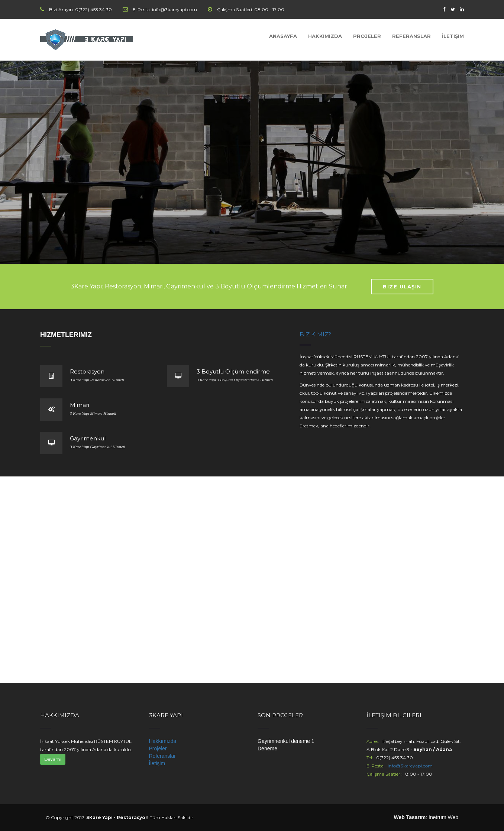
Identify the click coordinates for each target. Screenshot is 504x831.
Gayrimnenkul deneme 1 (286, 741)
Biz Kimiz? (315, 334)
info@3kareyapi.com (410, 766)
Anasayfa (283, 36)
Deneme (267, 748)
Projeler (367, 36)
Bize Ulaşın (402, 287)
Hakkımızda (325, 36)
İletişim (453, 36)
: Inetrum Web (426, 817)
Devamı (53, 759)
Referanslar (411, 36)
